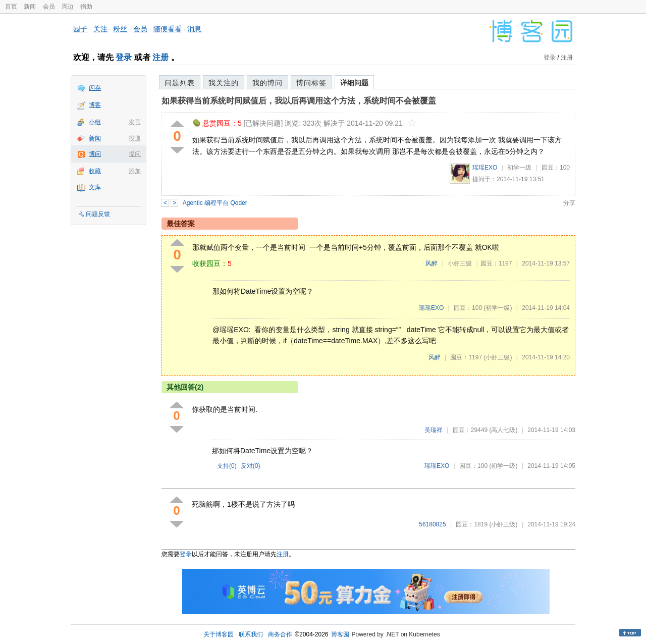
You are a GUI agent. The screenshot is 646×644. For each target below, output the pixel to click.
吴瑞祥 (434, 430)
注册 (160, 57)
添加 (135, 171)
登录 (124, 57)
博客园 (340, 634)
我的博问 (267, 83)
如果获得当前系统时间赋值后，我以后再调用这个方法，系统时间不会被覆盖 (299, 101)
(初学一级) (498, 308)
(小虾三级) (498, 357)
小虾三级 (460, 263)
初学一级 (519, 168)
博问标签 (311, 83)
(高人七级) (503, 430)
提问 (135, 154)
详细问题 (354, 83)
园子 (80, 29)
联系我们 (251, 634)
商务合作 (280, 634)
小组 (95, 122)
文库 (95, 187)
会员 (49, 7)
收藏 (95, 171)
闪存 (95, 88)
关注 (100, 29)
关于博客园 (219, 634)
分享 (569, 203)
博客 (95, 105)
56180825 (432, 524)
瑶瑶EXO (485, 168)
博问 (95, 154)
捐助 (86, 7)
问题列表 (180, 83)
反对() (251, 466)
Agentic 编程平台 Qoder (215, 203)
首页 (11, 7)
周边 (68, 7)
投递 (135, 138)
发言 (135, 122)
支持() (227, 466)
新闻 (30, 7)
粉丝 (120, 29)
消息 (194, 29)
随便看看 (168, 29)
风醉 (432, 263)
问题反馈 (98, 214)
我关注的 (224, 83)
